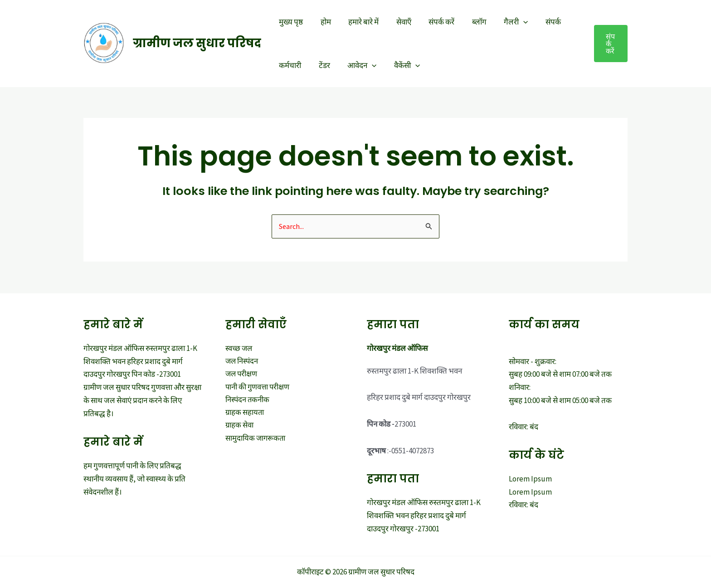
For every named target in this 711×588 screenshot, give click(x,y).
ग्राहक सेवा (240, 427)
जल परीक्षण (242, 375)
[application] (510, 22)
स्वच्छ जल (239, 349)
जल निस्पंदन (243, 362)
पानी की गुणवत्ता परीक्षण (258, 388)
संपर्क (538, 22)
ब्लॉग (468, 22)
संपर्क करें (432, 22)
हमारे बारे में (358, 22)
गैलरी (503, 22)
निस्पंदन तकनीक (248, 401)
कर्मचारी (289, 65)
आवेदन (357, 65)
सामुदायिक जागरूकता (256, 440)
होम (323, 22)
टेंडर (321, 65)
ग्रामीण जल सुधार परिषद (197, 43)
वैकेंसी (400, 65)
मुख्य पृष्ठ (290, 22)
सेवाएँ (397, 22)
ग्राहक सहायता (245, 414)
